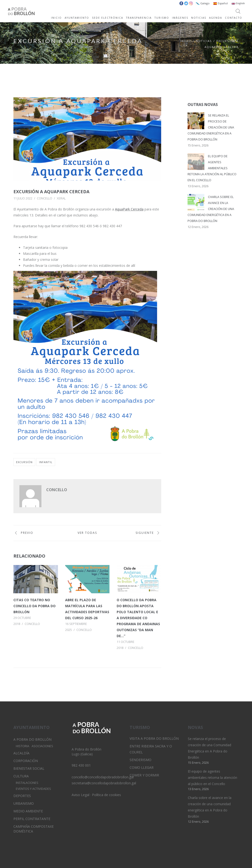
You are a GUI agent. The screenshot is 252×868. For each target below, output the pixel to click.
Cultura (21, 776)
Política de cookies (106, 795)
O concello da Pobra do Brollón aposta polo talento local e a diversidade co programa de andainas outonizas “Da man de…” (138, 618)
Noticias (204, 41)
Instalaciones (27, 783)
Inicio (186, 41)
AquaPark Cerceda (129, 209)
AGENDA (216, 18)
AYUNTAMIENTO (77, 18)
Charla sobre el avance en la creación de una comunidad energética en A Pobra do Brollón (211, 209)
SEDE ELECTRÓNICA (108, 18)
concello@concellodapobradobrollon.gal (103, 777)
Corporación (26, 761)
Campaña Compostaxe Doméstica (34, 829)
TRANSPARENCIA (139, 18)
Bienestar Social (29, 768)
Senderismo (140, 760)
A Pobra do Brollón (32, 739)
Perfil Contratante (32, 819)
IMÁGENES (180, 18)
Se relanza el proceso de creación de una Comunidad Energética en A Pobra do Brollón (211, 127)
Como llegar (142, 767)
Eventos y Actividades (33, 789)
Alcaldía (21, 753)
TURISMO (162, 18)
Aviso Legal (80, 795)
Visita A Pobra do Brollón (154, 738)
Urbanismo (24, 803)
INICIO (56, 18)
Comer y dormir (144, 775)
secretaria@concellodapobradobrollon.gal (104, 783)
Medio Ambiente (28, 811)
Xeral (61, 198)
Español (220, 3)
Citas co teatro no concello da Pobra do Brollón (34, 606)
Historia (23, 746)
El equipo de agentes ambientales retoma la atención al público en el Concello (212, 168)
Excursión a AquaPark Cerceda (51, 192)
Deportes (22, 796)
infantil (46, 462)
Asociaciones (42, 746)
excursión (24, 462)
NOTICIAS (199, 18)
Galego (203, 3)
